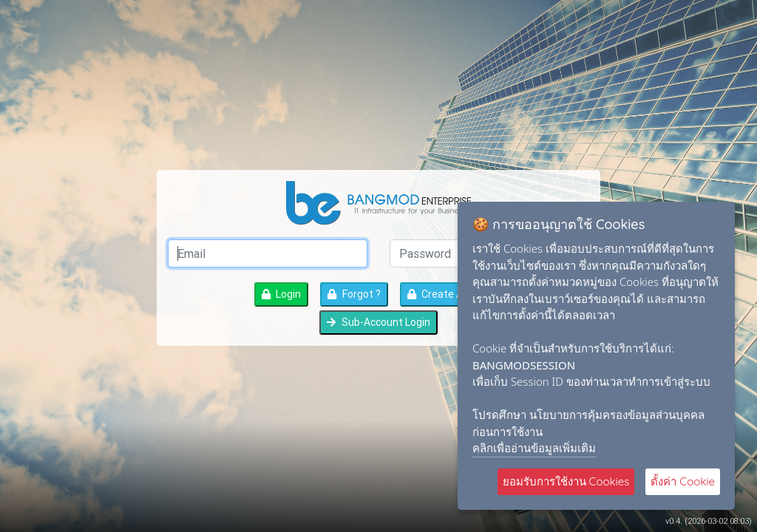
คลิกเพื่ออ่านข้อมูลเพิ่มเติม (534, 448)
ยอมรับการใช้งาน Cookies (566, 481)
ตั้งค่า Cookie (683, 481)
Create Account (451, 294)
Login (281, 294)
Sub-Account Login (378, 322)
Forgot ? (354, 294)
